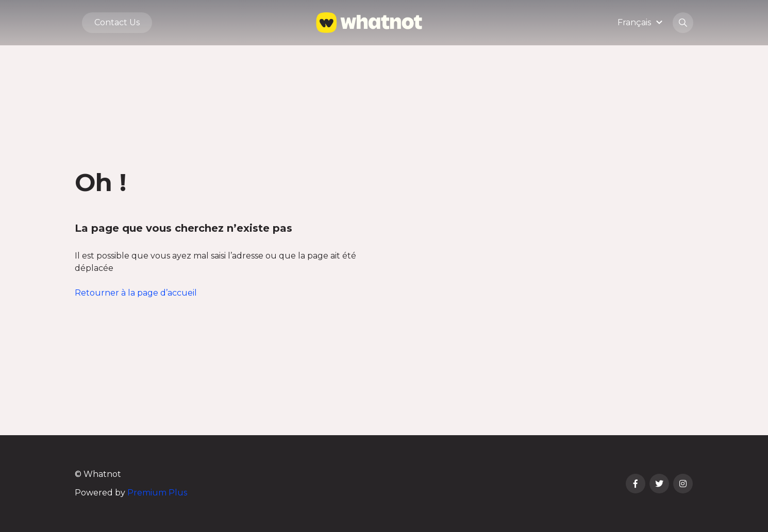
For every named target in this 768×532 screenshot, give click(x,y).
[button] (641, 22)
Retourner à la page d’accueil (136, 293)
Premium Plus (157, 493)
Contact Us (117, 22)
